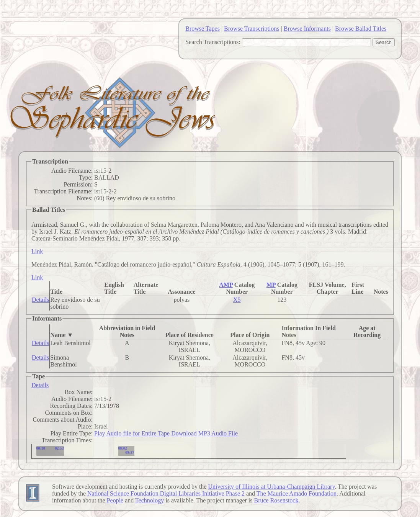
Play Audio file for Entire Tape (132, 433)
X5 (237, 300)
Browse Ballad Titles (361, 29)
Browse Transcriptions (252, 29)
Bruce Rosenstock (276, 500)
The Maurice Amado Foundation (297, 493)
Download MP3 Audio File (204, 433)
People (115, 500)
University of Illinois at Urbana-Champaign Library (271, 487)
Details (40, 300)
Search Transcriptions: (213, 42)
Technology (150, 500)
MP (271, 285)
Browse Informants (307, 29)
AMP (226, 285)
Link (37, 251)
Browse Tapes (203, 29)
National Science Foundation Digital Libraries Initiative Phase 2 (166, 493)
